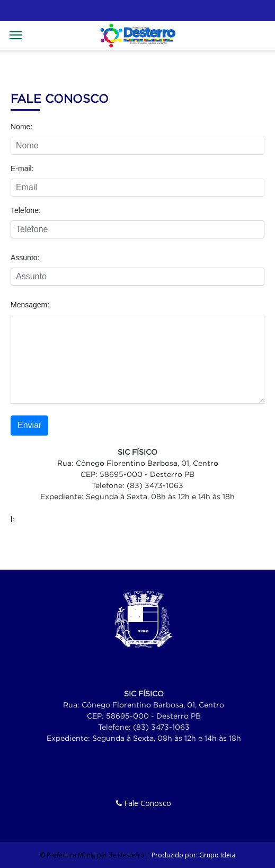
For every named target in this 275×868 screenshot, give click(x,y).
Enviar (29, 425)
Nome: (21, 127)
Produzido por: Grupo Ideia (193, 855)
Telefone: (26, 210)
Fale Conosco (144, 803)
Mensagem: (30, 305)
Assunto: (25, 258)
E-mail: (22, 169)
